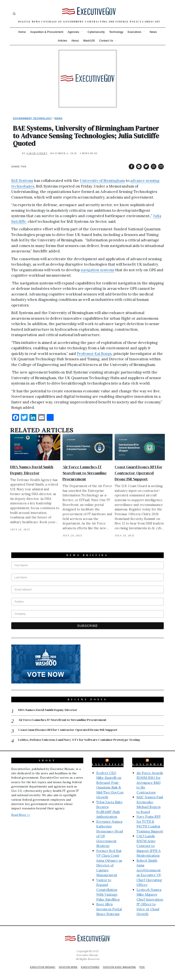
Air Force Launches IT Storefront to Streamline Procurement (85, 473)
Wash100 (89, 41)
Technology (116, 32)
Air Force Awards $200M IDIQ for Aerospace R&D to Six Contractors (150, 783)
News (153, 32)
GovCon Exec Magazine (121, 967)
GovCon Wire (67, 967)
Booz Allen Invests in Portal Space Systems (109, 909)
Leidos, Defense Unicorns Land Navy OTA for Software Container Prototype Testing (81, 740)
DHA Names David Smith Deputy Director (49, 710)
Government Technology (33, 118)
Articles (62, 41)
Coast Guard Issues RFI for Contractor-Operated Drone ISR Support (138, 473)
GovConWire (149, 765)
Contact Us (106, 41)
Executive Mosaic (40, 967)
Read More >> (21, 815)
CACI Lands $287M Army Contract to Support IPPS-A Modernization (149, 846)
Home (22, 32)
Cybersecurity (96, 32)
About (75, 41)
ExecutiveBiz (111, 765)
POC (145, 967)
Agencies (73, 32)
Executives (134, 32)
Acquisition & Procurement (47, 32)
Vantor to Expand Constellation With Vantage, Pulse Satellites (108, 890)
